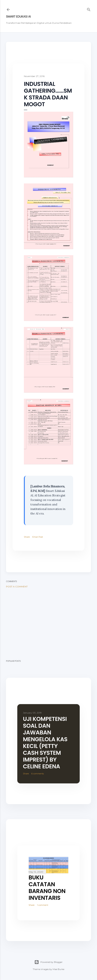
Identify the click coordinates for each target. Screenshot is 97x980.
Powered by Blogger (48, 962)
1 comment (43, 905)
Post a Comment (17, 587)
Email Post (38, 537)
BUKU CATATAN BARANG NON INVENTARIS (47, 888)
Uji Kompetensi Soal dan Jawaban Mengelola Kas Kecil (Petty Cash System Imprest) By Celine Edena (45, 743)
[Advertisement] (48, 624)
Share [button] (27, 537)
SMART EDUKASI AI (18, 16)
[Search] (89, 9)
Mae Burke (58, 969)
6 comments (38, 774)
